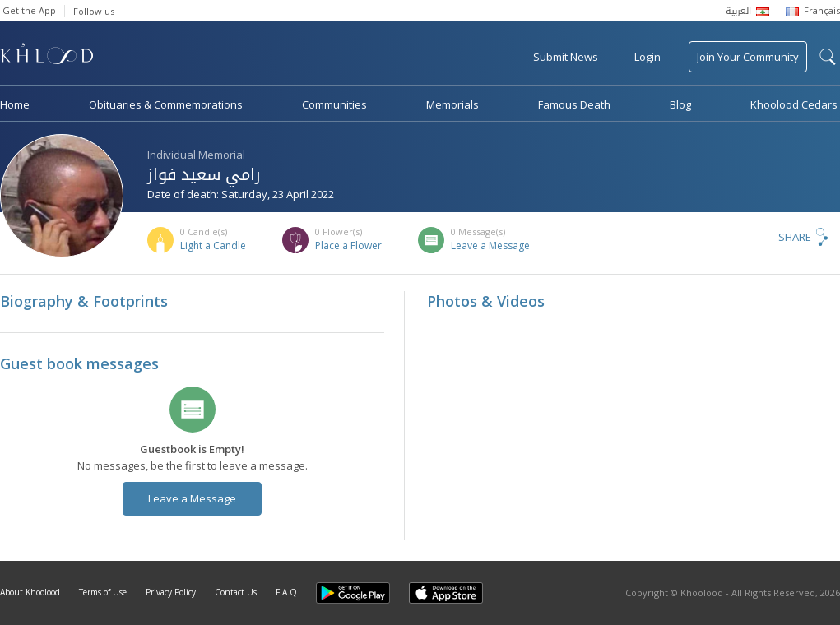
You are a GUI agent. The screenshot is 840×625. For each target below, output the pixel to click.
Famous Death (574, 104)
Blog (680, 104)
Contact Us (236, 592)
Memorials (452, 104)
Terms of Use (103, 592)
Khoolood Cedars (794, 104)
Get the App (29, 10)
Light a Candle (213, 245)
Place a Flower (348, 245)
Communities (334, 104)
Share (795, 237)
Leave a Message (490, 245)
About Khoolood (30, 592)
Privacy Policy (171, 592)
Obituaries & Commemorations (166, 104)
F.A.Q (286, 592)
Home (15, 104)
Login (647, 57)
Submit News (566, 57)
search (828, 57)
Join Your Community (748, 57)
